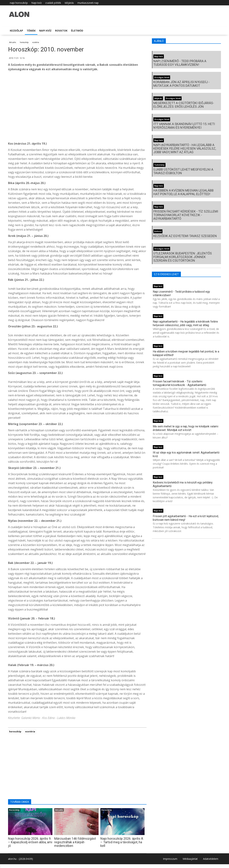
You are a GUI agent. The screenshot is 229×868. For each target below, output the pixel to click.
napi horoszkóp (19, 3)
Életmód (77, 31)
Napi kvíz (36, 3)
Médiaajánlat (190, 859)
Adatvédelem (211, 859)
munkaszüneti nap (88, 3)
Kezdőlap (16, 31)
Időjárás (69, 3)
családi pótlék (53, 3)
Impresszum (170, 859)
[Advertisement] (77, 103)
